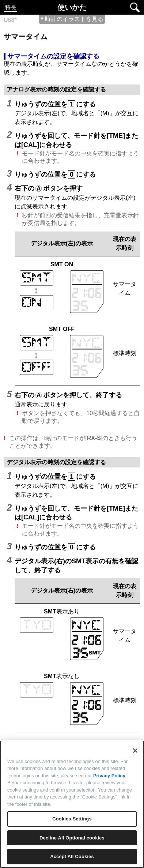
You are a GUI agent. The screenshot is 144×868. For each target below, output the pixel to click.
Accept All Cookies (72, 856)
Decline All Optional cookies (72, 838)
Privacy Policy (109, 776)
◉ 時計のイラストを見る (72, 19)
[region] (72, 804)
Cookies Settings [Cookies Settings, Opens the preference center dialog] (72, 819)
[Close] (135, 751)
